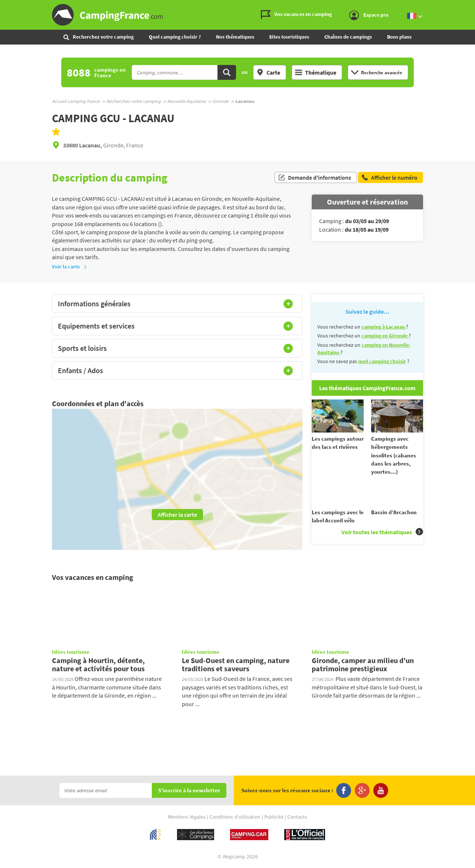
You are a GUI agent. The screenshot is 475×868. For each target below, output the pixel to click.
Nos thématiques (235, 37)
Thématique (316, 72)
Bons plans (399, 37)
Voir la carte (70, 267)
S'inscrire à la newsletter (189, 791)
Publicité (274, 818)
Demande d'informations (315, 177)
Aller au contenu (469, 6)
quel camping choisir (382, 361)
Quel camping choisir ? (175, 37)
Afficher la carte (177, 515)
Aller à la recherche (473, 6)
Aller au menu (466, 6)
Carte (268, 72)
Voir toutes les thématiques (382, 539)
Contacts (297, 818)
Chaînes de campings (348, 37)
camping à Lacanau (384, 327)
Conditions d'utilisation (235, 818)
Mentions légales (187, 818)
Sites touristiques (289, 37)
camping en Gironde (385, 336)
